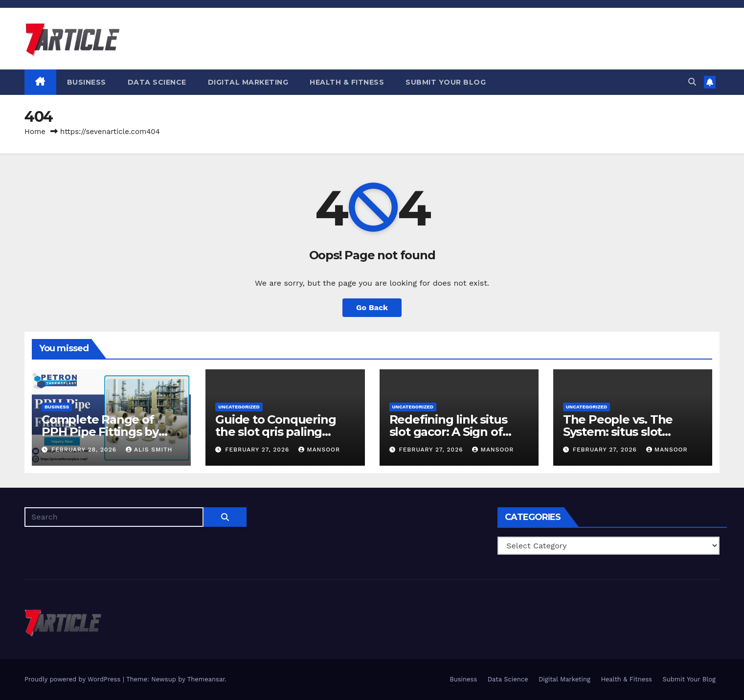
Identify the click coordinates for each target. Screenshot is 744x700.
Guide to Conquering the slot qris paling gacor (275, 432)
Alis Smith (149, 450)
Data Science (157, 82)
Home (35, 132)
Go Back (372, 307)
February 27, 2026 (258, 450)
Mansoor (319, 450)
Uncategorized (239, 407)
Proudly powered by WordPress (74, 679)
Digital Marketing (248, 82)
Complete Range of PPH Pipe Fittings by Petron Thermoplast (100, 432)
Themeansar (206, 679)
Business (87, 82)
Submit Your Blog (446, 82)
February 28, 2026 (85, 450)
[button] (692, 82)
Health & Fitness (347, 82)
